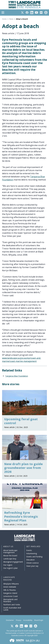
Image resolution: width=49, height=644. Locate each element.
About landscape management (10, 551)
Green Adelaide (10, 587)
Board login (39, 620)
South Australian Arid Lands (12, 609)
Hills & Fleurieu (10, 590)
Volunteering (32, 553)
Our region (8, 565)
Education (30, 560)
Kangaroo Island (10, 593)
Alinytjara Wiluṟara (11, 584)
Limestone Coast (11, 596)
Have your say (32, 566)
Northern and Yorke (12, 605)
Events (29, 550)
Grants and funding (34, 557)
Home (4, 19)
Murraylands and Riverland (10, 600)
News (11, 19)
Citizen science (32, 563)
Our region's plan (10, 568)
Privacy (19, 620)
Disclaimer (10, 620)
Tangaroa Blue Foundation (17, 376)
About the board (10, 556)
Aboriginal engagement (13, 562)
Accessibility (28, 620)
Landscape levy (10, 559)
